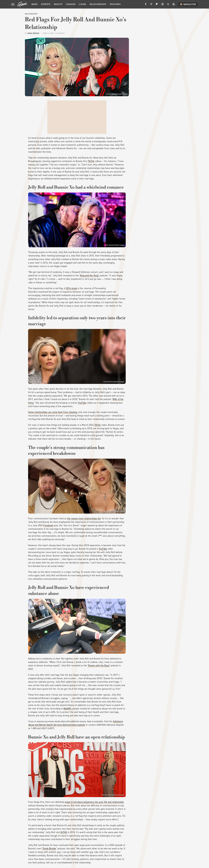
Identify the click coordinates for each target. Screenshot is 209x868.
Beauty (58, 4)
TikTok (91, 161)
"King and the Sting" (89, 276)
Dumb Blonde (49, 849)
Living (83, 4)
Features (115, 4)
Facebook (48, 525)
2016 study (71, 288)
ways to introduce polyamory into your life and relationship (94, 802)
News (35, 4)
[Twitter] (168, 5)
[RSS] (174, 5)
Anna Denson (33, 33)
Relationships (98, 4)
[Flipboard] (157, 5)
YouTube (82, 403)
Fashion (71, 4)
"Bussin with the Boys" (99, 666)
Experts (46, 4)
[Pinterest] (151, 5)
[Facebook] (146, 5)
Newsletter (188, 4)
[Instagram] (162, 5)
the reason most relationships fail (84, 519)
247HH (64, 832)
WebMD (67, 709)
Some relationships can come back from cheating (53, 412)
